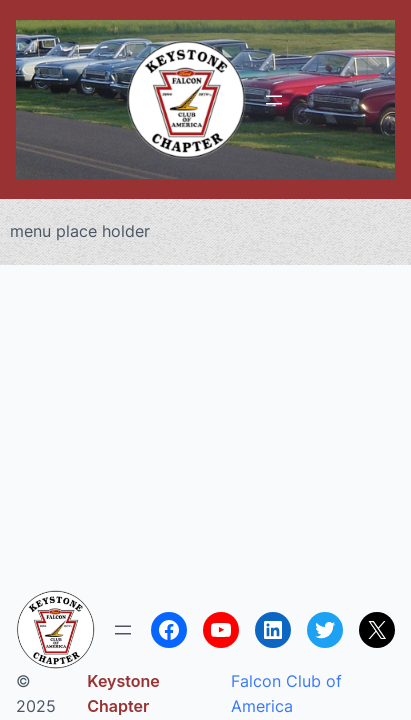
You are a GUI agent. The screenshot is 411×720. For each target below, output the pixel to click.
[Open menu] (274, 100)
